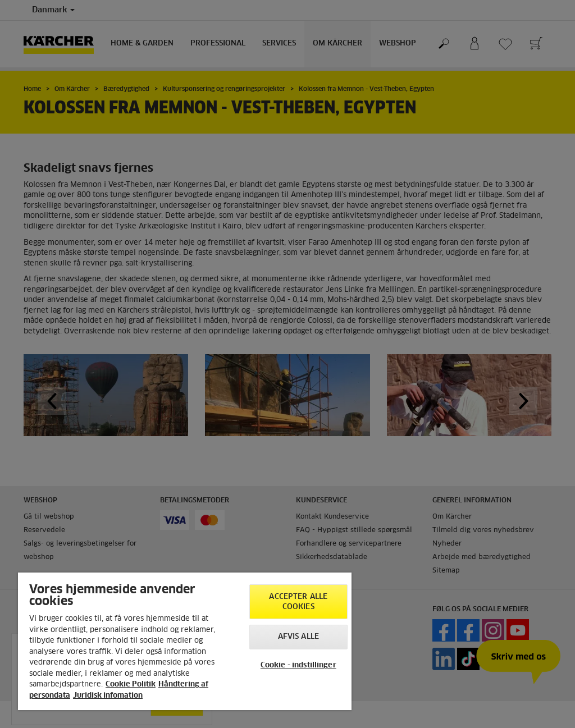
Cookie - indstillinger (298, 665)
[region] (185, 641)
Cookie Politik (131, 684)
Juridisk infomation (108, 696)
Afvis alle (298, 637)
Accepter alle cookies (298, 602)
